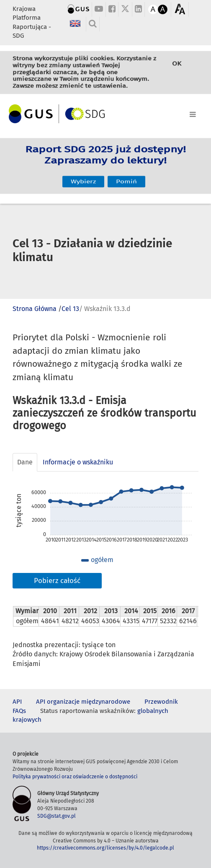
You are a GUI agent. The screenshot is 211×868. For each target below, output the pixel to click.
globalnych (153, 711)
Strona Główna (35, 309)
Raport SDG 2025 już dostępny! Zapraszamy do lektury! (105, 160)
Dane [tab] (25, 462)
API (17, 702)
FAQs (19, 711)
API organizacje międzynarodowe (83, 702)
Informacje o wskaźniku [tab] (78, 462)
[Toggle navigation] (105, 113)
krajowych (27, 720)
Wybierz (83, 175)
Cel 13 (70, 309)
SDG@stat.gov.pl (57, 816)
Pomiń (126, 175)
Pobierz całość (57, 581)
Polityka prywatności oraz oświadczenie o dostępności (75, 777)
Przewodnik (161, 702)
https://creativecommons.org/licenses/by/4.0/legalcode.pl (105, 848)
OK (177, 67)
